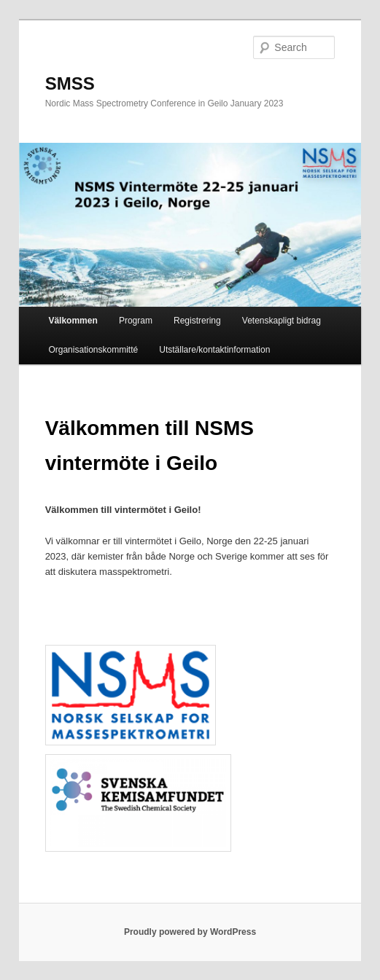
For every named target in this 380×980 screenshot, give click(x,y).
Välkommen (73, 321)
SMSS (70, 83)
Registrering (197, 321)
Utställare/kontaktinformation (214, 350)
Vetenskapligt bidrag (282, 321)
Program (136, 321)
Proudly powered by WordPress (190, 932)
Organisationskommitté (93, 350)
